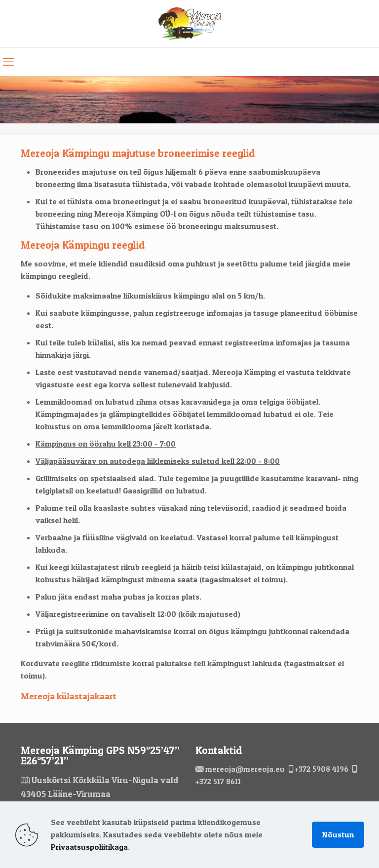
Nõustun (338, 834)
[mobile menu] (8, 62)
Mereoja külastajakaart (69, 696)
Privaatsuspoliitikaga (89, 847)
